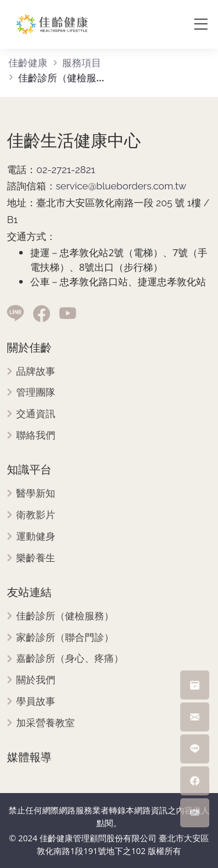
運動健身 (36, 537)
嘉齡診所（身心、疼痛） (70, 659)
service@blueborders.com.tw (121, 186)
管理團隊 (36, 392)
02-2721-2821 (65, 170)
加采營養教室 (46, 723)
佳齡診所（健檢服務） (65, 616)
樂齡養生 (36, 558)
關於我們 (36, 680)
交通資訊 (36, 414)
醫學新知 (36, 494)
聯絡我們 (36, 435)
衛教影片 (36, 515)
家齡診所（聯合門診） (65, 638)
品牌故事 (36, 372)
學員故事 (36, 702)
